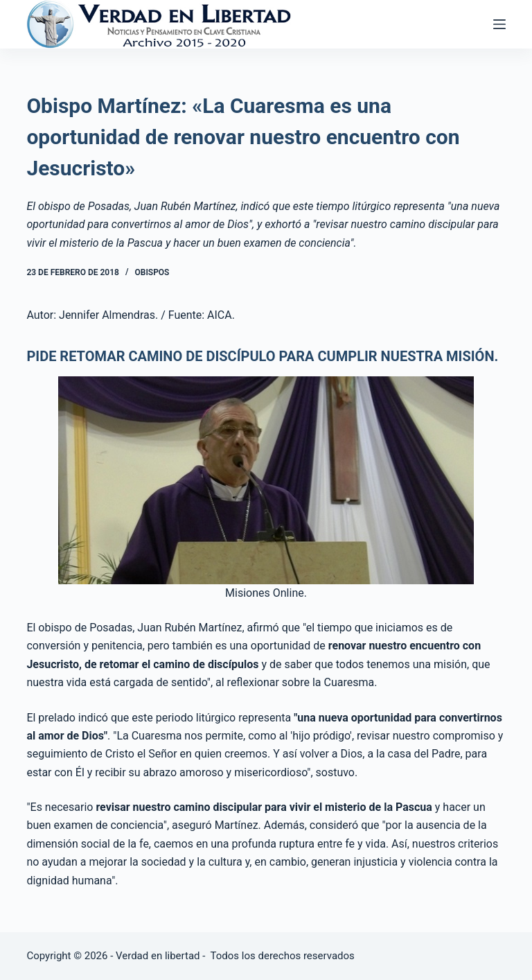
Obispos (152, 272)
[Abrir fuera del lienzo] (499, 24)
